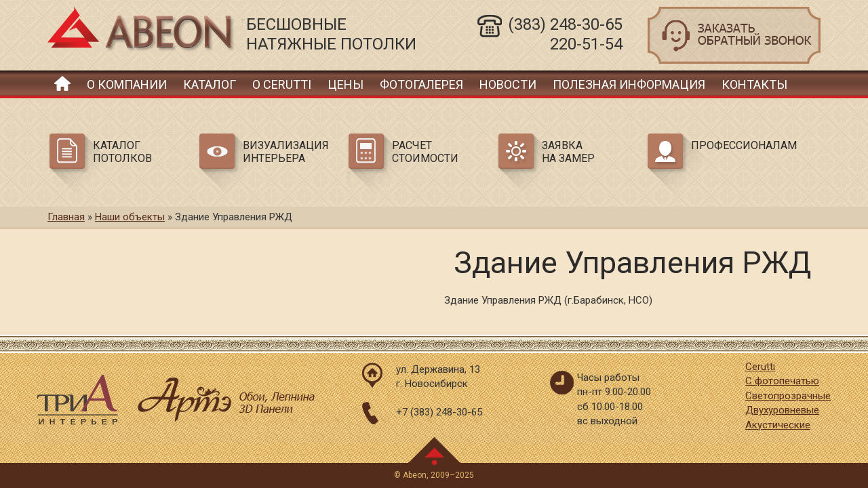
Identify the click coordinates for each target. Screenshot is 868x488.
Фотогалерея (421, 84)
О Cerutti (282, 84)
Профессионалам (742, 145)
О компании (127, 84)
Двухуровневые (782, 410)
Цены (346, 84)
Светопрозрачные (788, 396)
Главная (62, 83)
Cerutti (760, 367)
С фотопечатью (782, 381)
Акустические (778, 425)
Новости (508, 84)
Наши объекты (130, 217)
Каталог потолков (122, 152)
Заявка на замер (568, 152)
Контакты (754, 84)
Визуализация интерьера (286, 152)
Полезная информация (629, 84)
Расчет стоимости (425, 152)
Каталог (210, 84)
